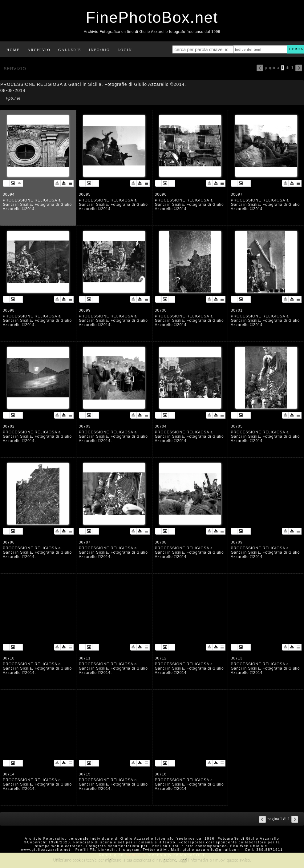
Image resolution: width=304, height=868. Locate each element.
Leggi (183, 860)
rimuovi (219, 860)
